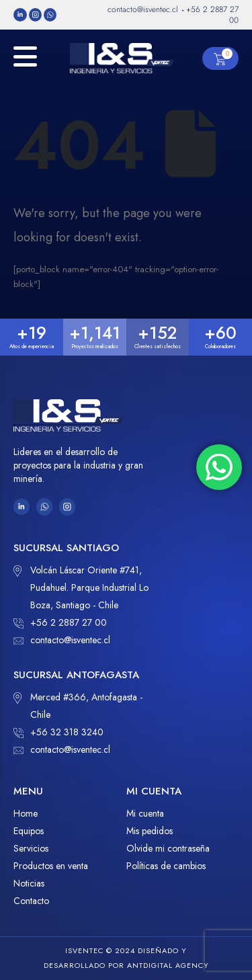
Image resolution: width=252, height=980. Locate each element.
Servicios (31, 848)
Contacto (31, 901)
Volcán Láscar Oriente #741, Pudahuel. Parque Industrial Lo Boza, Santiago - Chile (81, 586)
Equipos (29, 831)
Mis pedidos (150, 831)
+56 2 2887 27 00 (60, 622)
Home (26, 813)
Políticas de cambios (166, 866)
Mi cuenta (145, 813)
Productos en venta (51, 866)
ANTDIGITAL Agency (168, 965)
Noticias (29, 883)
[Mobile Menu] (25, 64)
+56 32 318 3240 (58, 732)
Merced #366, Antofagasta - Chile (78, 705)
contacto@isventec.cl (62, 640)
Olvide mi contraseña (168, 848)
